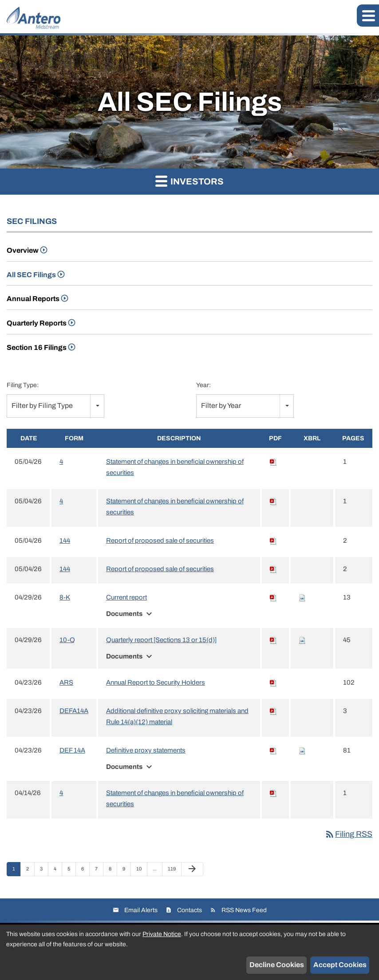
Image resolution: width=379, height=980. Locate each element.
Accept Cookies (340, 965)
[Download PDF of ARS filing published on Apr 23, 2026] (273, 682)
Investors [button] (189, 181)
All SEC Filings (31, 275)
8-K (65, 597)
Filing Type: (23, 385)
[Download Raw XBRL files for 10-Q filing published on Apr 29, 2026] (302, 640)
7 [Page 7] (99, 871)
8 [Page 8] (113, 871)
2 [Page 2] (30, 871)
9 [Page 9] (126, 871)
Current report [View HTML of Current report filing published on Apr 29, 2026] (126, 597)
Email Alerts (141, 910)
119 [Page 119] (173, 871)
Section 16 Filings (37, 347)
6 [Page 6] (85, 871)
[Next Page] (192, 869)
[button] (368, 16)
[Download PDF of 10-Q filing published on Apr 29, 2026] (273, 640)
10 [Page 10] (141, 871)
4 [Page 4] (58, 871)
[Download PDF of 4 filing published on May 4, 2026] (273, 462)
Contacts (189, 910)
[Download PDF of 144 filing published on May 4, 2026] (273, 541)
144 (65, 541)
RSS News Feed (244, 910)
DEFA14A (74, 711)
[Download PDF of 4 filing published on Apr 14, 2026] (273, 793)
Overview (23, 250)
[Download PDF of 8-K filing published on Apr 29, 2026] (273, 597)
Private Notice (162, 934)
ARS (66, 682)
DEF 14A (72, 750)
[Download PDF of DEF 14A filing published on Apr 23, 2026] (273, 750)
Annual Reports (33, 299)
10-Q (67, 640)
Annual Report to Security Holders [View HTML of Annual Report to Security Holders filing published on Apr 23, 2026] (156, 682)
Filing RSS (348, 834)
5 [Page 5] (71, 871)
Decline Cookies (277, 965)
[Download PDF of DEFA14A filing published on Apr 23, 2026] (273, 711)
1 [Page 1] (16, 871)
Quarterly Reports (37, 323)
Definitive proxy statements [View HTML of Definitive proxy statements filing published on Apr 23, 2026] (146, 750)
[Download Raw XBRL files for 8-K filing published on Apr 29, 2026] (302, 597)
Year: (203, 385)
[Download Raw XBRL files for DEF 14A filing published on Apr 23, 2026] (302, 750)
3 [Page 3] (44, 871)
